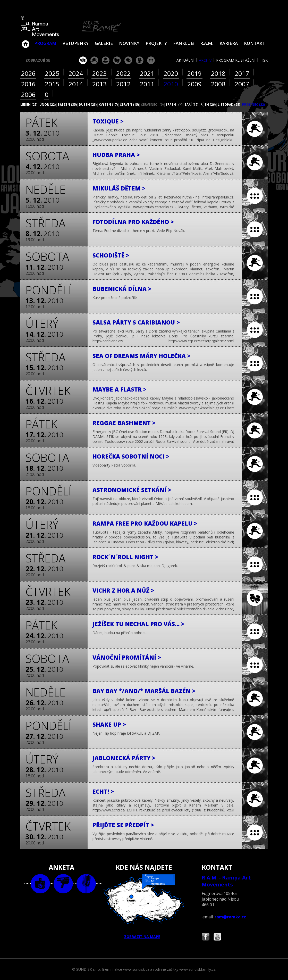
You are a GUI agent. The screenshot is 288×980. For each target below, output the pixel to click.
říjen (208, 105)
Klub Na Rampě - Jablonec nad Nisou (26, 41)
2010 (171, 84)
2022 (123, 73)
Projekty (156, 43)
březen (67, 105)
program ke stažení (236, 60)
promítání (140, 60)
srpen (174, 105)
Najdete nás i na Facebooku (206, 937)
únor (48, 105)
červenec (152, 105)
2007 (242, 84)
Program (45, 43)
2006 (28, 94)
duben (88, 105)
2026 (28, 73)
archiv (205, 60)
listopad (229, 105)
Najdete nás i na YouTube (217, 937)
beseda (128, 60)
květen (108, 105)
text (86, 884)
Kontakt (255, 43)
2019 (194, 73)
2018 (218, 73)
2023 (99, 73)
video (63, 884)
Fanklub (184, 43)
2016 (28, 84)
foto (40, 884)
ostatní (151, 60)
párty (106, 60)
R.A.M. (207, 43)
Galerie (104, 43)
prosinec (253, 105)
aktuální (185, 60)
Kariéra (229, 43)
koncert (94, 60)
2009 (194, 84)
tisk (264, 60)
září (191, 105)
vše (83, 60)
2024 (76, 73)
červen (129, 105)
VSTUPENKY (76, 43)
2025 (52, 73)
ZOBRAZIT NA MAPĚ (144, 907)
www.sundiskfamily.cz (197, 969)
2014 (76, 84)
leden (29, 105)
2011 (147, 84)
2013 (99, 84)
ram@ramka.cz (230, 917)
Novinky (129, 43)
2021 (147, 73)
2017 (242, 73)
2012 (123, 84)
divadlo (117, 60)
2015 (52, 84)
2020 (171, 73)
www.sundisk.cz (136, 969)
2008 (218, 84)
